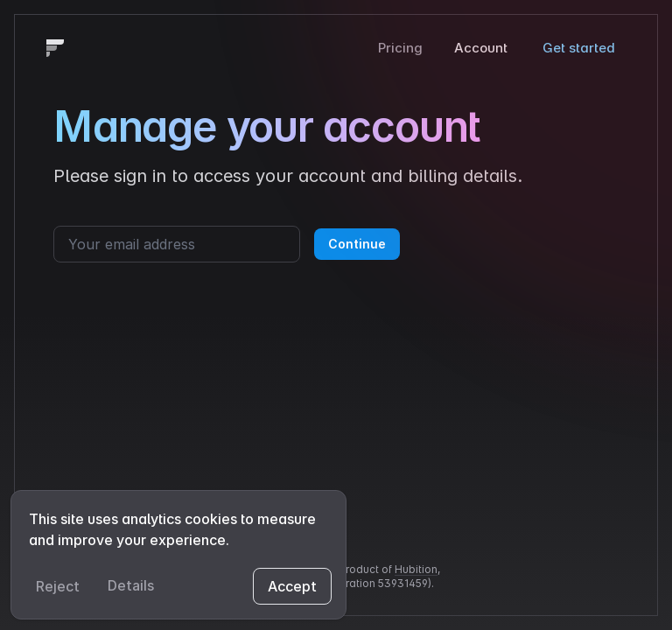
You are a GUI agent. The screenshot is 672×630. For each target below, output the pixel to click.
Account (481, 48)
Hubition (416, 569)
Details (131, 585)
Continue (357, 244)
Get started (579, 48)
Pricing (400, 48)
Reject (58, 586)
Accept (292, 586)
